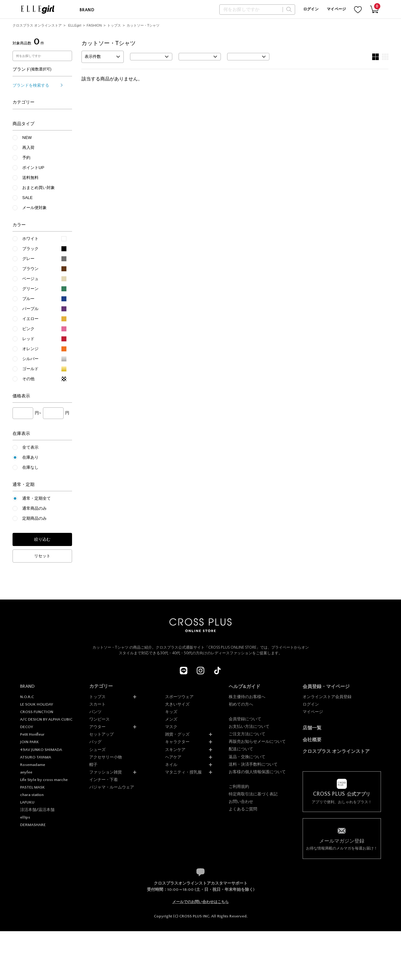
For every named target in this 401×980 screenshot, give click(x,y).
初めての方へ (241, 704)
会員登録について (245, 719)
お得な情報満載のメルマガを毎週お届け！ (342, 844)
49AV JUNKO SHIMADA (41, 750)
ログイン (311, 9)
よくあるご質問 (243, 809)
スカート (97, 704)
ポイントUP (33, 168)
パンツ (95, 712)
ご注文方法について (247, 734)
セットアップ (102, 734)
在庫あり (30, 457)
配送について (241, 749)
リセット (42, 556)
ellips (25, 817)
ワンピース (99, 719)
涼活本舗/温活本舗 (37, 810)
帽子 (93, 765)
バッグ (95, 742)
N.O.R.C (27, 697)
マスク (171, 727)
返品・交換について (247, 757)
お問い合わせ (241, 801)
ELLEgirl (75, 25)
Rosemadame (33, 765)
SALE (27, 198)
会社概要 (312, 740)
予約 (26, 158)
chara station (32, 795)
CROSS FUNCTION (37, 712)
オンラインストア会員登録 (327, 697)
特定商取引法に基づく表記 (253, 794)
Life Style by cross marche (44, 780)
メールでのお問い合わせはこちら (200, 902)
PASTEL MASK (32, 787)
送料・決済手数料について (253, 764)
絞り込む (42, 539)
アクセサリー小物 (106, 757)
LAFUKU (27, 802)
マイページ (336, 9)
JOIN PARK (29, 742)
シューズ (97, 750)
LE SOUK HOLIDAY (36, 704)
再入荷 (28, 148)
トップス (114, 25)
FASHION (94, 25)
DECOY (26, 727)
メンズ (171, 719)
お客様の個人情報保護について (257, 772)
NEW (27, 138)
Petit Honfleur (32, 734)
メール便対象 (34, 208)
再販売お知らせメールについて (257, 741)
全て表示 (30, 447)
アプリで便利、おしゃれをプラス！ (342, 798)
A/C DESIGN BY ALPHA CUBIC (46, 719)
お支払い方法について (249, 726)
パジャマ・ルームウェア (112, 787)
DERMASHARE (33, 825)
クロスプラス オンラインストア (37, 25)
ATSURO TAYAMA (36, 757)
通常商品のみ (34, 508)
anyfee (26, 772)
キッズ (171, 712)
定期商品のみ (34, 518)
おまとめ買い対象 (39, 188)
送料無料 (30, 178)
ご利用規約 (239, 786)
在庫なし (30, 467)
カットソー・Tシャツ (143, 25)
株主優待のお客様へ (247, 697)
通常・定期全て (36, 498)
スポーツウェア (179, 697)
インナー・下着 (104, 780)
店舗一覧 (312, 728)
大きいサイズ (177, 704)
